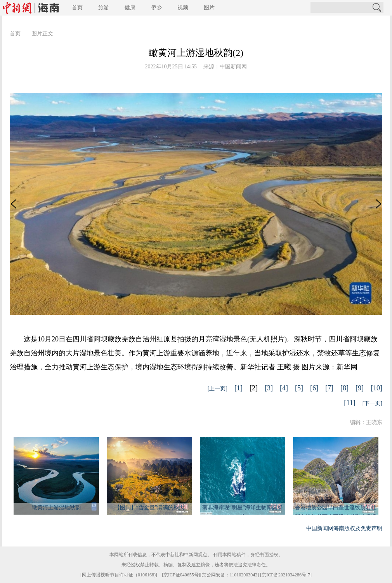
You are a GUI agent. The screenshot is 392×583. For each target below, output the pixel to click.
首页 (77, 8)
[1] (238, 388)
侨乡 (156, 8)
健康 (130, 8)
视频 (183, 8)
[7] (329, 388)
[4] (284, 388)
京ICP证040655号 (181, 575)
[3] (269, 388)
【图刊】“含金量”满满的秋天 (149, 507)
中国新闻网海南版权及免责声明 (344, 528)
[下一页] (372, 403)
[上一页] (218, 389)
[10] (376, 388)
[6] (314, 388)
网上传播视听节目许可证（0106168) (119, 575)
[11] (350, 403)
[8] (344, 388)
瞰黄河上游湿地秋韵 (56, 507)
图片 (209, 8)
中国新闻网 (233, 67)
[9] (360, 388)
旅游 (104, 8)
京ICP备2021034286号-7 (286, 575)
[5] (299, 388)
